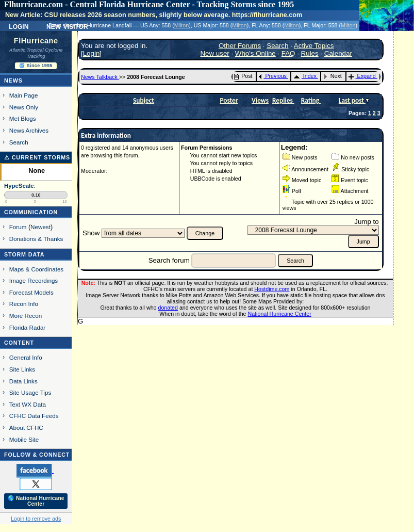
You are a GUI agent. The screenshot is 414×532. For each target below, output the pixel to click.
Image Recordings (34, 280)
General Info (26, 357)
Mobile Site (24, 439)
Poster (229, 100)
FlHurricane (36, 41)
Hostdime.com (272, 289)
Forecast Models (31, 292)
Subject (144, 100)
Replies (283, 100)
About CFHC (26, 428)
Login (19, 26)
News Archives (29, 130)
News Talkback (100, 77)
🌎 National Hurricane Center (36, 501)
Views (260, 100)
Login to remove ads (36, 519)
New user (214, 53)
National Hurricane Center (280, 314)
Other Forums (240, 46)
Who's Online (255, 53)
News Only (24, 107)
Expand (362, 76)
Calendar (338, 53)
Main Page (24, 95)
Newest (40, 227)
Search (19, 142)
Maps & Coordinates (36, 269)
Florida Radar (28, 327)
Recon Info (24, 304)
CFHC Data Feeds (34, 416)
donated (168, 308)
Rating (311, 100)
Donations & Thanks (36, 239)
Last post (352, 100)
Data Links (23, 381)
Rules (310, 53)
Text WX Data (28, 404)
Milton (181, 25)
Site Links (22, 369)
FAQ (288, 53)
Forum (18, 227)
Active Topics (314, 46)
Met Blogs (23, 118)
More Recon (26, 316)
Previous (272, 76)
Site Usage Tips (30, 392)
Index (305, 76)
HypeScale (19, 186)
